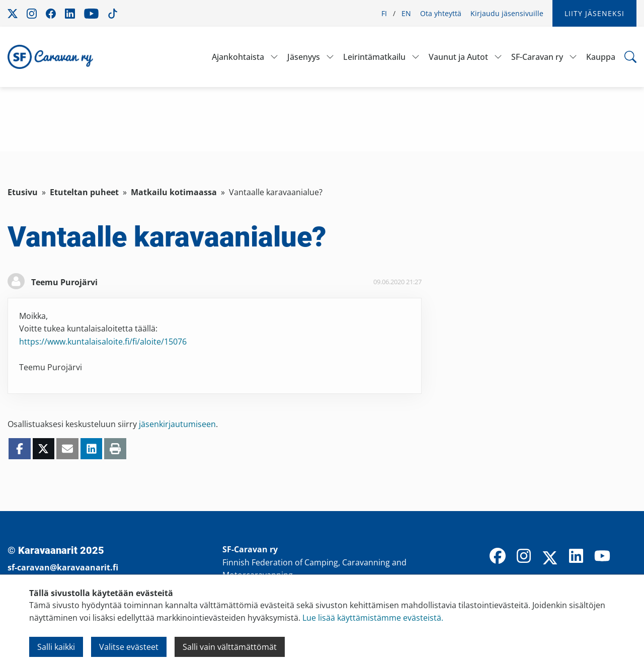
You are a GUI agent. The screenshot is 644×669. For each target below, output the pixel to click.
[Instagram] (524, 557)
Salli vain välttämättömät (230, 647)
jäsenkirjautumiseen (177, 424)
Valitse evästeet (129, 647)
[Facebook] (498, 557)
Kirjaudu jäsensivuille (507, 13)
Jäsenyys (304, 57)
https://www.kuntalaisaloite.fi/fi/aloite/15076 (103, 342)
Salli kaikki (56, 647)
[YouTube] (602, 557)
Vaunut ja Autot (458, 57)
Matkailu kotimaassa (174, 192)
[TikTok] (628, 557)
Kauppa (601, 57)
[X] (550, 559)
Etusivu (23, 192)
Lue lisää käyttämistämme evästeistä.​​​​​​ (373, 618)
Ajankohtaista (238, 57)
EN (406, 13)
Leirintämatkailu (374, 57)
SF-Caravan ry (537, 57)
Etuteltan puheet (84, 192)
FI (384, 13)
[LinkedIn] (576, 557)
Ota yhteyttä (441, 13)
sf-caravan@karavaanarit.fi (63, 567)
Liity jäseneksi (594, 13)
